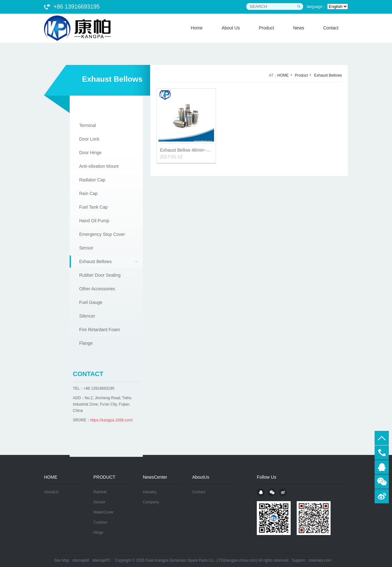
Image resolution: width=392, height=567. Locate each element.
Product (301, 75)
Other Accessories (97, 289)
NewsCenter (155, 477)
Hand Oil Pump (94, 221)
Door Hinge (90, 153)
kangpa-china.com (240, 560)
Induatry (150, 492)
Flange (86, 343)
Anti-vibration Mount (99, 166)
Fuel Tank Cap (93, 207)
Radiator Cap (92, 180)
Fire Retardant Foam (100, 330)
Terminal (88, 125)
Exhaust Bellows (95, 261)
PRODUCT (104, 477)
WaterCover (104, 512)
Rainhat (100, 492)
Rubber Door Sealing (100, 275)
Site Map (62, 560)
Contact (199, 492)
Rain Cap (88, 193)
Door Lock (89, 139)
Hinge (98, 532)
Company (151, 502)
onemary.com (320, 560)
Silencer (87, 316)
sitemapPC (101, 560)
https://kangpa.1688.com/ (112, 420)
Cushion (100, 522)
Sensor (86, 248)
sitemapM (81, 560)
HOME (283, 75)
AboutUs (51, 492)
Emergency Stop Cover (102, 234)
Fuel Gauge (91, 302)
